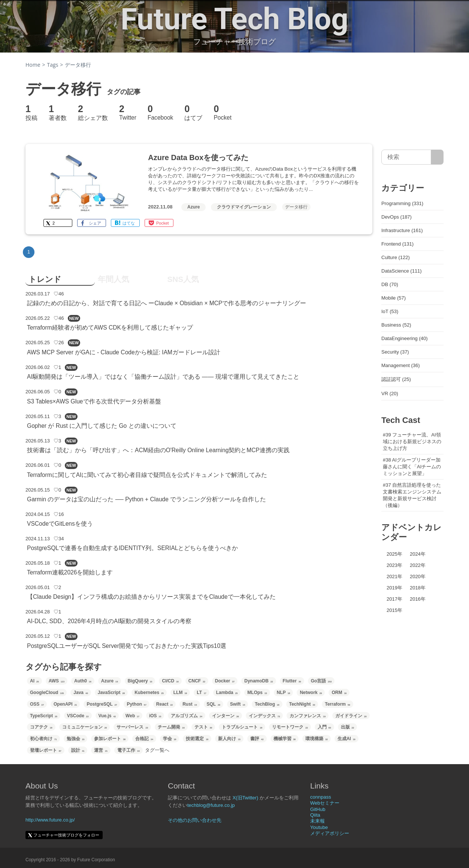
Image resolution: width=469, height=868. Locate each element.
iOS (155, 716)
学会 (170, 739)
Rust (190, 704)
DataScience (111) (402, 271)
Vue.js (107, 716)
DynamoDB (258, 681)
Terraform (337, 704)
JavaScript (111, 693)
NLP (284, 693)
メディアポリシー (330, 833)
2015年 (394, 610)
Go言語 (321, 681)
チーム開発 (171, 727)
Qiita (315, 815)
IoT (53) (390, 311)
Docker (225, 681)
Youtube (319, 827)
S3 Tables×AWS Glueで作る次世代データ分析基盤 (94, 401)
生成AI (347, 739)
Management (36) (401, 365)
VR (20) (390, 394)
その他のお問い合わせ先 (195, 820)
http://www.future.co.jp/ (50, 820)
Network (311, 693)
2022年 (418, 565)
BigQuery (140, 681)
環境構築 (317, 739)
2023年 (394, 565)
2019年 (394, 588)
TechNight (302, 704)
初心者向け (43, 739)
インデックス (264, 716)
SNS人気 (183, 279)
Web (132, 716)
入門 (324, 727)
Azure (193, 207)
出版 (348, 727)
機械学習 (285, 739)
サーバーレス (132, 727)
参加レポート (110, 739)
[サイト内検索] (437, 157)
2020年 (418, 576)
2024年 (418, 554)
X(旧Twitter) (246, 798)
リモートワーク (290, 727)
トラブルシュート (242, 727)
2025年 (394, 554)
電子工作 (128, 750)
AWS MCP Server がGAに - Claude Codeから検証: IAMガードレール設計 (124, 352)
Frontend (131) (397, 244)
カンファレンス (308, 716)
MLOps (257, 693)
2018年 (418, 588)
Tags (53, 65)
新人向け (229, 739)
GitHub (318, 809)
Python (136, 704)
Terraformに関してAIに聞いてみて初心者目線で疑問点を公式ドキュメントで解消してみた (147, 475)
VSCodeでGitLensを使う (60, 524)
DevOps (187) (397, 217)
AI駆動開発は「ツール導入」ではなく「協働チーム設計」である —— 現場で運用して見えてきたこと (163, 377)
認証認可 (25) (396, 379)
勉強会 (76, 739)
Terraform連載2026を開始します (70, 572)
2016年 (418, 599)
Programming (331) (402, 203)
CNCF (197, 681)
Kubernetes (149, 693)
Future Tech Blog (234, 19)
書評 (257, 739)
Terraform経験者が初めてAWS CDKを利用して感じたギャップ (110, 328)
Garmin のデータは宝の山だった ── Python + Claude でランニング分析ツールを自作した (146, 499)
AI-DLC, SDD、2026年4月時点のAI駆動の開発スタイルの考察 (109, 621)
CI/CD (170, 681)
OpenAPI (65, 704)
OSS (37, 704)
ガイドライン (351, 716)
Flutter (292, 681)
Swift (237, 704)
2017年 (394, 599)
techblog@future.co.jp (211, 805)
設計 (78, 750)
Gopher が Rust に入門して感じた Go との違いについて (102, 426)
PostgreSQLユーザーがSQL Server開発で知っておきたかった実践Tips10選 (127, 646)
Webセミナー (325, 803)
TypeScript (44, 716)
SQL (214, 704)
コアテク (41, 727)
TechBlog (267, 704)
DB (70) (390, 284)
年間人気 (114, 279)
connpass (321, 797)
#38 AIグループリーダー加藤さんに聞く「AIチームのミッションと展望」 (412, 467)
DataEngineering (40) (405, 338)
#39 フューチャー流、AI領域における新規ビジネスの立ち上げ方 (412, 441)
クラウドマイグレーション (244, 207)
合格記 (144, 739)
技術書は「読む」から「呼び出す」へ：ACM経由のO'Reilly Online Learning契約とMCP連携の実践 (158, 450)
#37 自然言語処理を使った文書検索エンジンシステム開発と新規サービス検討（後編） (412, 495)
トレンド (45, 279)
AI (34, 681)
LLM (180, 693)
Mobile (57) (394, 298)
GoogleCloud (47, 693)
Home (33, 65)
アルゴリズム (187, 716)
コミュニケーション (85, 727)
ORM (339, 693)
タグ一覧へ (157, 750)
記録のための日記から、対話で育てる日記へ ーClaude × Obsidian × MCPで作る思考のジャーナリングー (167, 303)
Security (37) (395, 352)
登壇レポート (46, 750)
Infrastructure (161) (402, 230)
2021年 (394, 576)
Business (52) (396, 325)
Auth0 (83, 681)
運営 (101, 750)
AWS (57, 681)
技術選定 (197, 739)
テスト (203, 727)
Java (81, 693)
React (164, 704)
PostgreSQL (102, 704)
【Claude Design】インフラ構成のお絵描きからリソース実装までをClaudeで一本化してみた (151, 597)
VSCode (78, 716)
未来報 (317, 821)
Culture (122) (396, 257)
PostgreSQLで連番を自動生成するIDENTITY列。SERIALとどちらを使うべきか (132, 548)
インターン (226, 716)
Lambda (227, 693)
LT (201, 693)
